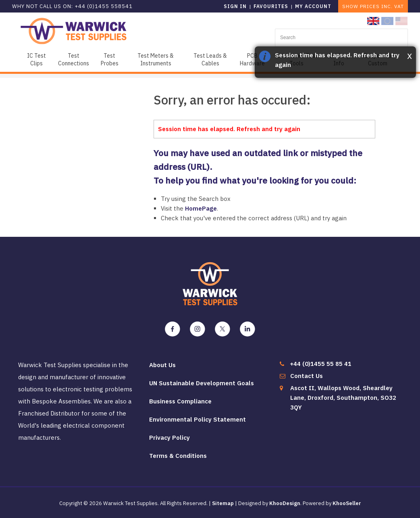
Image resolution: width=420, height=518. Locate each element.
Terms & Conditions (178, 456)
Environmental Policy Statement (198, 419)
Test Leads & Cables (210, 60)
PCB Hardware (252, 60)
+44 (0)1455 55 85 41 (321, 364)
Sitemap (223, 503)
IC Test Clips (36, 60)
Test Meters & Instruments (156, 60)
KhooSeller (347, 503)
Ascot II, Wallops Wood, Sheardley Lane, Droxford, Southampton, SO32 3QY (343, 398)
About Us (162, 365)
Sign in (235, 6)
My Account (313, 6)
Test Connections (74, 60)
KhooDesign (285, 503)
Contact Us (307, 376)
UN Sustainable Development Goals (202, 383)
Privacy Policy (169, 438)
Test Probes (110, 60)
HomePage (201, 208)
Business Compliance (180, 401)
